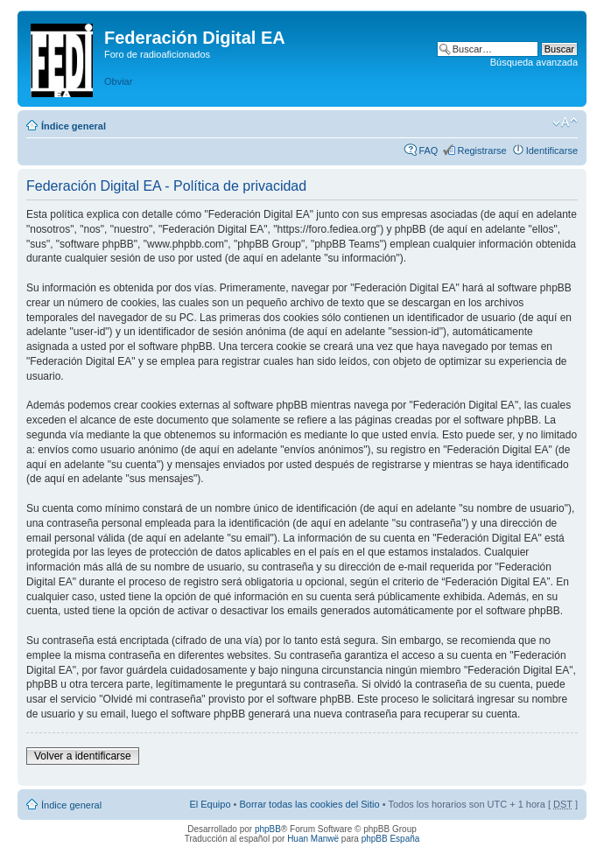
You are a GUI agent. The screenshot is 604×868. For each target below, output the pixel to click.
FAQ (428, 150)
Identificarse (552, 150)
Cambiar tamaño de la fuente (565, 122)
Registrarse (481, 150)
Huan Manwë (313, 839)
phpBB (268, 829)
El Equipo (210, 804)
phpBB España (391, 839)
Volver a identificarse (83, 756)
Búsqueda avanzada (534, 62)
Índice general (74, 126)
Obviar (118, 81)
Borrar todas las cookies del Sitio (309, 804)
